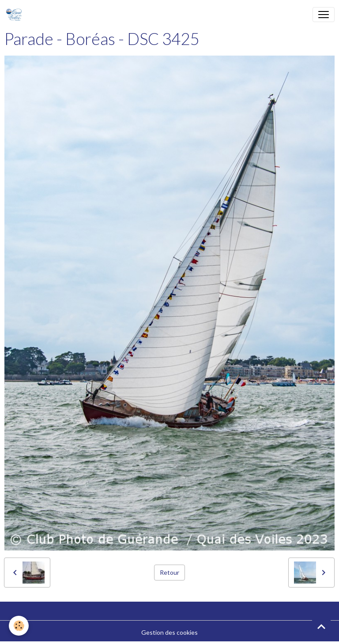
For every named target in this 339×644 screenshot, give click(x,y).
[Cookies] (19, 626)
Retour (169, 572)
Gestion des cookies (169, 632)
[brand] (16, 15)
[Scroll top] (321, 626)
